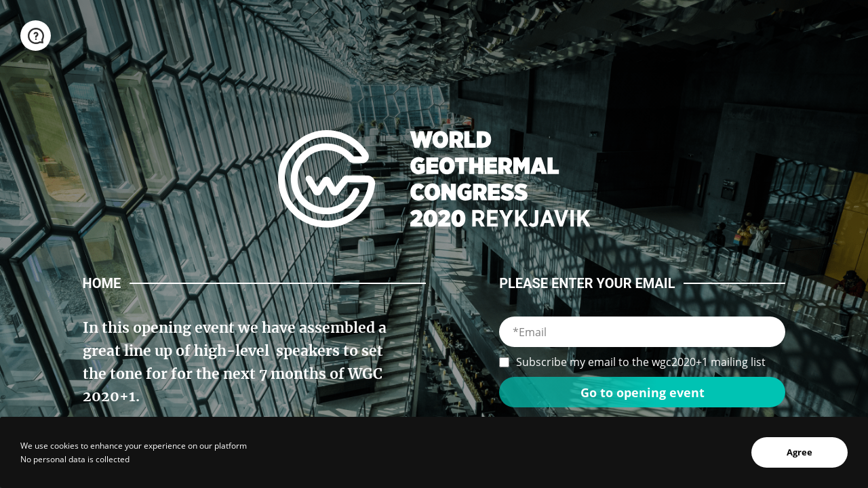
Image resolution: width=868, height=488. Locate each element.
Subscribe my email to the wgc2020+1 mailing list (632, 362)
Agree (800, 452)
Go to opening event (643, 392)
